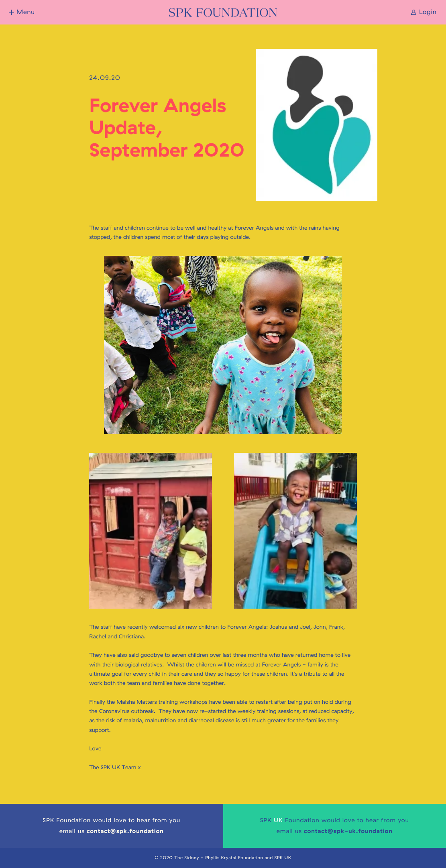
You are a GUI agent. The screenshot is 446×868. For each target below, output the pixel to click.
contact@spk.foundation (125, 831)
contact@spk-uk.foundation (348, 831)
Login (428, 12)
